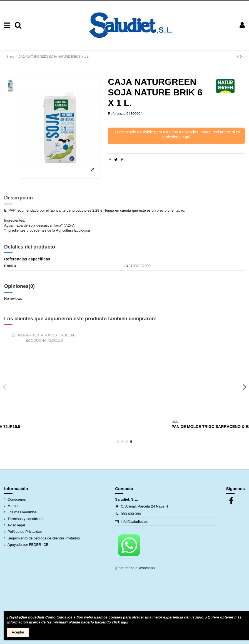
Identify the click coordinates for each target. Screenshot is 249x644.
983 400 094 (131, 514)
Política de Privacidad (25, 532)
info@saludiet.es (134, 522)
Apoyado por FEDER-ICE (28, 545)
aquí (186, 137)
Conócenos (17, 499)
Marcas (13, 506)
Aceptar (18, 632)
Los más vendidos (22, 512)
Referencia (117, 114)
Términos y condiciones (27, 519)
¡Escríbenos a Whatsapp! (136, 568)
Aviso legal (16, 525)
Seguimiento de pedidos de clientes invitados (44, 538)
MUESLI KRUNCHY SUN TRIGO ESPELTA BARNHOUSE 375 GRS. (71, 427)
